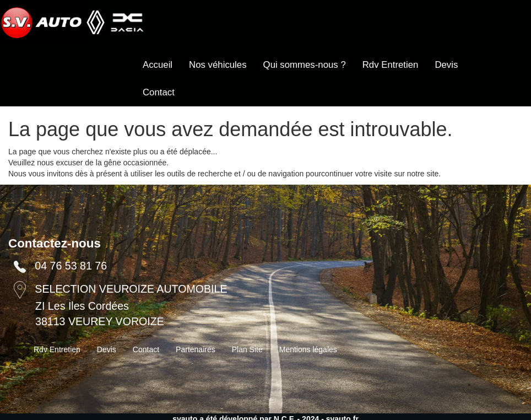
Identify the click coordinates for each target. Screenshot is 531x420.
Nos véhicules (218, 65)
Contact (159, 92)
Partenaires (196, 349)
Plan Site (247, 349)
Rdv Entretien (391, 65)
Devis (446, 65)
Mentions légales (308, 349)
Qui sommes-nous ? (305, 65)
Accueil (158, 65)
